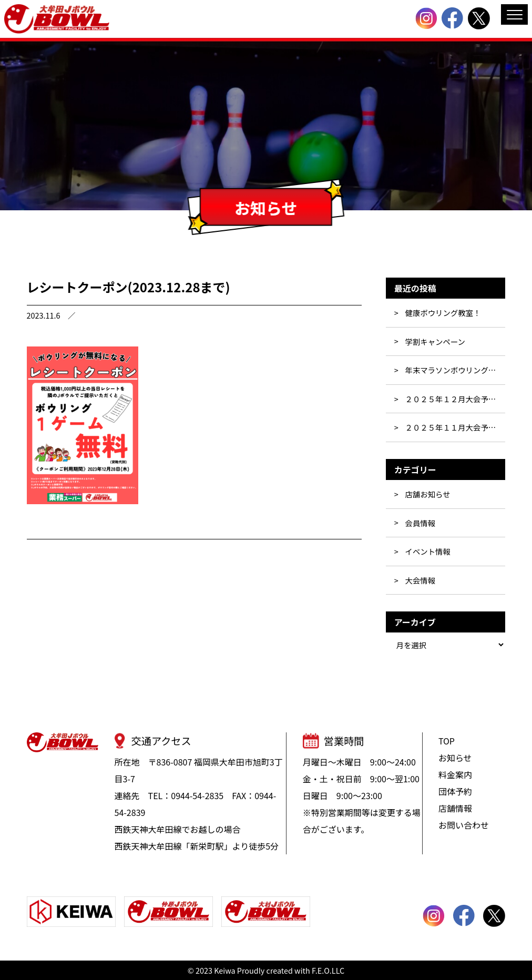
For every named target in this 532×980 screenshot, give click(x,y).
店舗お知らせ (427, 494)
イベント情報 (427, 551)
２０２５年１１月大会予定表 (454, 427)
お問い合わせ (464, 825)
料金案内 (455, 774)
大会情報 (420, 580)
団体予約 (455, 791)
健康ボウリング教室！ (443, 313)
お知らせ (455, 758)
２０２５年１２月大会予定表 (454, 399)
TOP (447, 741)
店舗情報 (455, 808)
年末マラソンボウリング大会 (454, 370)
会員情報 (420, 523)
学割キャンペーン (435, 341)
